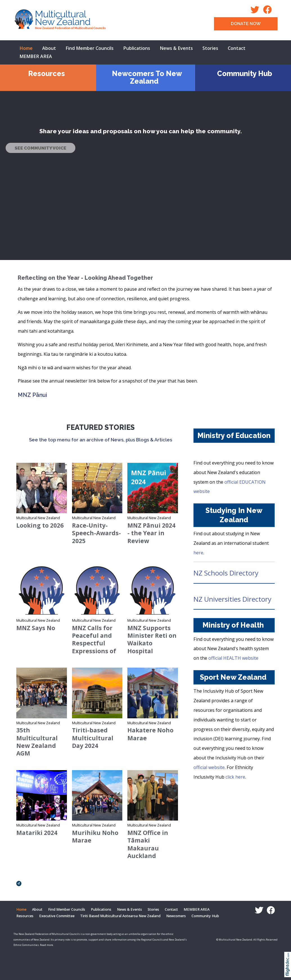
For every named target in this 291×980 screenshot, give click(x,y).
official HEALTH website (234, 658)
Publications (137, 48)
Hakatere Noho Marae (150, 734)
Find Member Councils (90, 48)
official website (209, 767)
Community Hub (245, 74)
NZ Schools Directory (226, 573)
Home (26, 48)
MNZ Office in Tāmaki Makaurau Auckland (148, 844)
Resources (47, 74)
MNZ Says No (36, 628)
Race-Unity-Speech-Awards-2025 (96, 533)
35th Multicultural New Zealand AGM (37, 742)
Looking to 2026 (40, 525)
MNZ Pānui (32, 395)
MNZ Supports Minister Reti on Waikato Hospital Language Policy (152, 643)
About (49, 48)
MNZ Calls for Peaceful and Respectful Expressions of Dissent (94, 643)
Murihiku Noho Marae (95, 836)
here (198, 553)
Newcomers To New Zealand (147, 77)
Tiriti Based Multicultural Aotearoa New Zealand (120, 916)
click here (235, 777)
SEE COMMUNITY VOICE (40, 148)
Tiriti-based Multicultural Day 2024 (93, 738)
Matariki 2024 (37, 833)
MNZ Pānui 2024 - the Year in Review (151, 533)
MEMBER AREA (36, 56)
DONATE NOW (246, 24)
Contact (237, 48)
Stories (210, 48)
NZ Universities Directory (232, 599)
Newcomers (176, 916)
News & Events (176, 48)
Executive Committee (57, 916)
